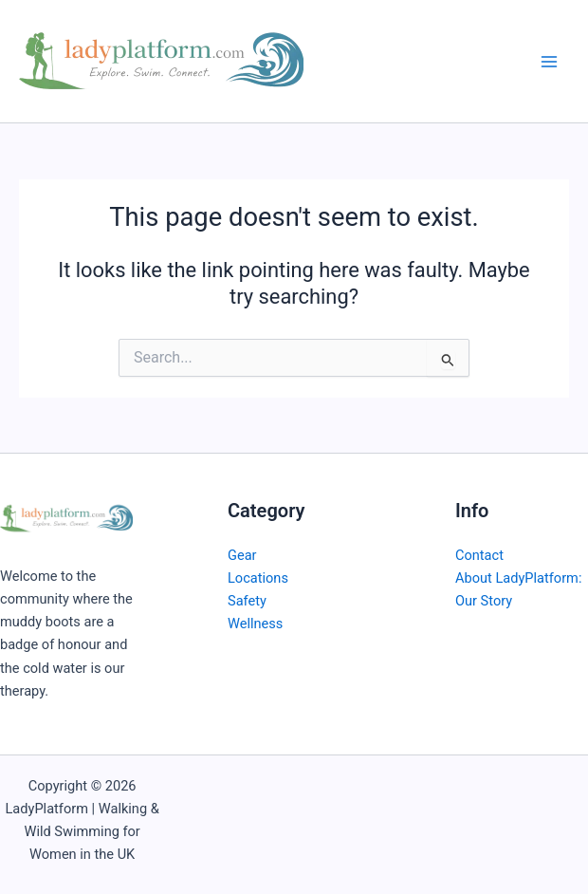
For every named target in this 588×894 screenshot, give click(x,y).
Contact (479, 555)
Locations (258, 578)
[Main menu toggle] (549, 62)
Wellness (255, 624)
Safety (247, 601)
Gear (242, 555)
